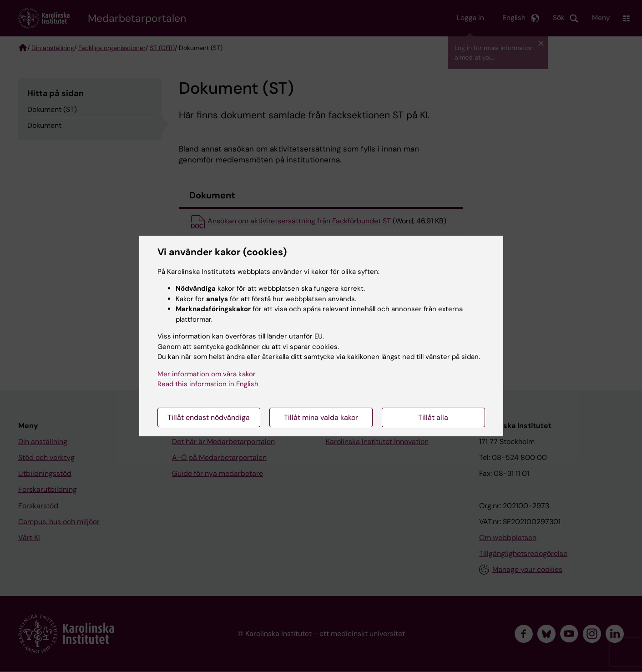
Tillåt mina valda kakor (321, 417)
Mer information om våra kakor (207, 374)
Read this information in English (208, 384)
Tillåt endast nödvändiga (209, 417)
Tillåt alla (433, 417)
